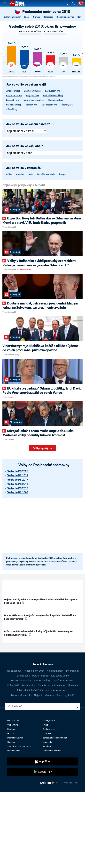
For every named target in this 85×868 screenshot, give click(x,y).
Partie (35, 676)
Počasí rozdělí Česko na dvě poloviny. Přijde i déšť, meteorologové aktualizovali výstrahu (38, 633)
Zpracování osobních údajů (55, 738)
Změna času (23, 676)
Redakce (47, 746)
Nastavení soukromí (52, 751)
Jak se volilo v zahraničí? (24, 168)
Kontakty (47, 733)
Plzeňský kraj (31, 105)
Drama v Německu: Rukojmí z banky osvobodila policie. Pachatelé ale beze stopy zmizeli (40, 617)
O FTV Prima (13, 720)
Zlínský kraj (12, 109)
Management (49, 720)
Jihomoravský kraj (32, 91)
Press (45, 725)
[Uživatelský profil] (73, 3)
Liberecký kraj (13, 100)
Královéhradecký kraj (53, 95)
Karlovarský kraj (53, 91)
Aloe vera (73, 686)
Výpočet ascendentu (57, 690)
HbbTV (11, 733)
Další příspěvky (42, 447)
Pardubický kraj (13, 105)
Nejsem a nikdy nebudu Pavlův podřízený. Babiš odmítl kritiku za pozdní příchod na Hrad (41, 601)
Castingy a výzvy (50, 729)
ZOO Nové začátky (21, 681)
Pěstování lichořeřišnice (30, 690)
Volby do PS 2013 (18, 484)
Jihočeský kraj (13, 91)
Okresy (37, 17)
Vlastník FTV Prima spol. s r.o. (21, 746)
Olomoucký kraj (56, 100)
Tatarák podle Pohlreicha (52, 686)
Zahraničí (48, 17)
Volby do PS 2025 (18, 471)
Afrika (9, 174)
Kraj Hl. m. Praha (14, 95)
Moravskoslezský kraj (34, 100)
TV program (72, 671)
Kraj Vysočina (32, 95)
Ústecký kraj (67, 105)
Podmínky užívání (15, 738)
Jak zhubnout (14, 671)
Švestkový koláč (65, 695)
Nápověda (47, 742)
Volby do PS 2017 (18, 480)
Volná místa (13, 725)
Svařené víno (29, 686)
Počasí (45, 676)
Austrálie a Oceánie (46, 174)
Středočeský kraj (50, 105)
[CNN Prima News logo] (17, 3)
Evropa (62, 174)
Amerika (20, 174)
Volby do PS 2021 (18, 475)
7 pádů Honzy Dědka (63, 681)
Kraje (27, 17)
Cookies (11, 742)
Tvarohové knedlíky (21, 695)
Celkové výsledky (12, 17)
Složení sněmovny (65, 17)
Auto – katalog (41, 681)
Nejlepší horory (55, 671)
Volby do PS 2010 (18, 488)
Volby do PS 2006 (18, 492)
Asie (31, 174)
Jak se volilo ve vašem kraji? (26, 85)
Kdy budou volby (60, 676)
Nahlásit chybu (14, 751)
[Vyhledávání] (66, 3)
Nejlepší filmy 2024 (34, 671)
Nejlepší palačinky (44, 695)
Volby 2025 (13, 686)
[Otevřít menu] (4, 3)
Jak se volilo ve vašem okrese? (28, 124)
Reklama (11, 729)
